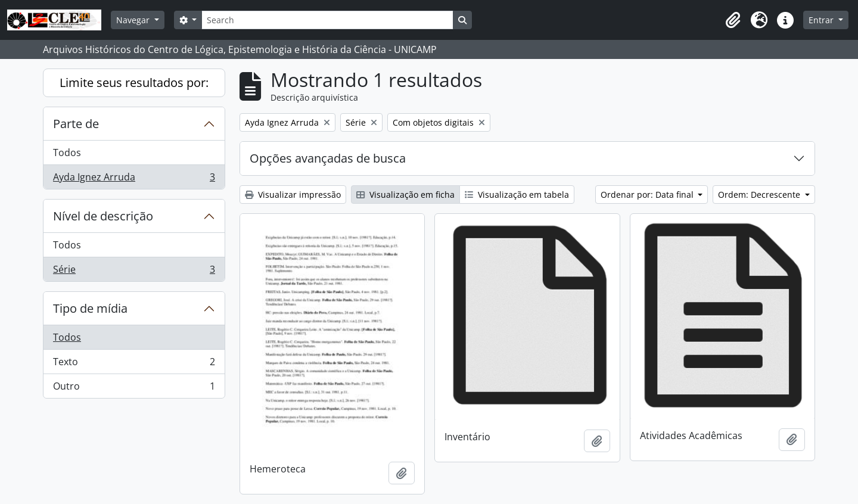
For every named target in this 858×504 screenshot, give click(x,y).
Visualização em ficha (405, 195)
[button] (733, 20)
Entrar (822, 20)
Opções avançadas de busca (328, 158)
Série (134, 272)
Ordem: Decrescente (760, 195)
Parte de (76, 124)
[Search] (327, 20)
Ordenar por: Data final (648, 195)
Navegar (134, 20)
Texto (134, 364)
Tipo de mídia (90, 308)
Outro (134, 388)
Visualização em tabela (517, 195)
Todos (67, 153)
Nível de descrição (103, 216)
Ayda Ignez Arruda (134, 179)
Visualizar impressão (293, 195)
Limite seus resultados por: (134, 83)
